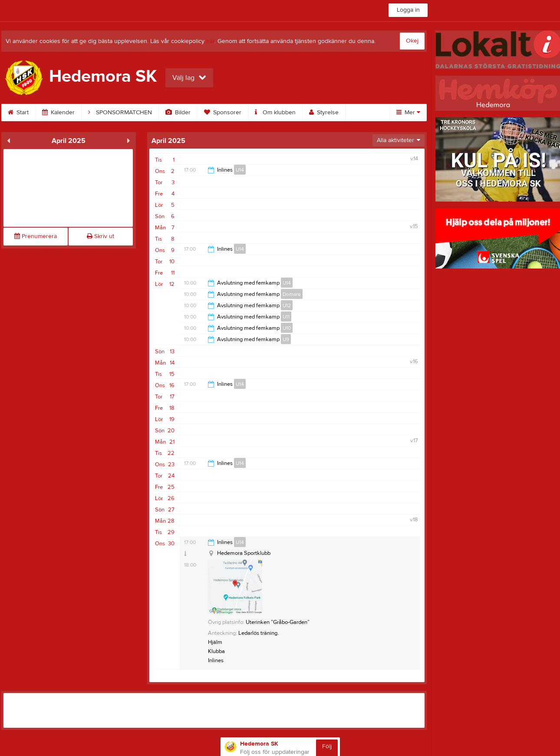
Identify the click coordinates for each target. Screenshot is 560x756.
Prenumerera (36, 236)
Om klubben (275, 113)
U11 (286, 317)
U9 (286, 339)
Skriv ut (100, 236)
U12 (287, 305)
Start (18, 113)
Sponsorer (223, 113)
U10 (287, 328)
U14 (240, 170)
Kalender (58, 113)
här (210, 41)
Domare (292, 294)
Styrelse (324, 113)
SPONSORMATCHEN (120, 113)
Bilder (178, 113)
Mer (408, 113)
